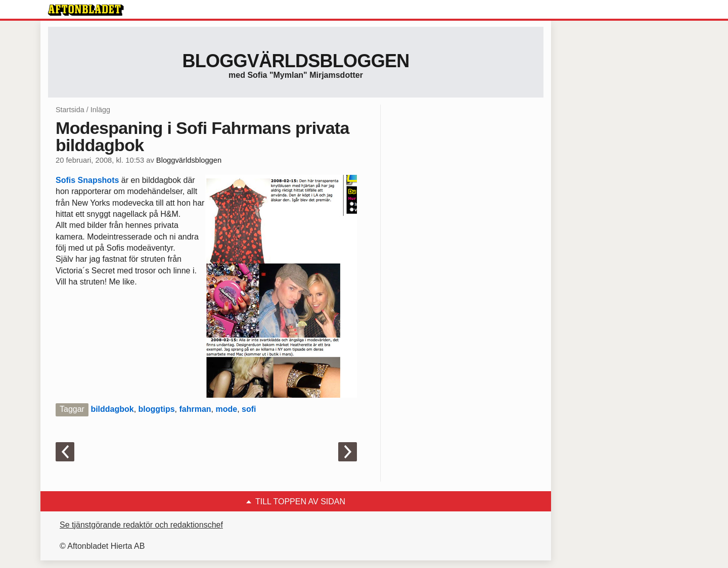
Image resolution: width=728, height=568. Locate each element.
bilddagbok (112, 409)
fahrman (195, 409)
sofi (249, 409)
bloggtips (157, 409)
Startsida (70, 110)
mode (226, 409)
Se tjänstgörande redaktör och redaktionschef (141, 525)
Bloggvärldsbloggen (295, 61)
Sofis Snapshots (87, 180)
